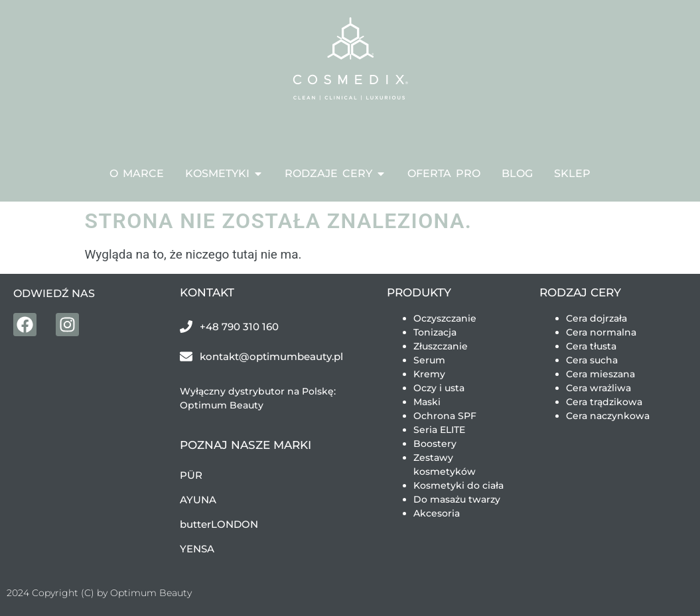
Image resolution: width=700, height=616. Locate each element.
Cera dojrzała (596, 318)
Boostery (435, 444)
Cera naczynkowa (608, 416)
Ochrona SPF (445, 416)
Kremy (429, 374)
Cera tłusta (591, 346)
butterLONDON (219, 524)
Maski (427, 402)
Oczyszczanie (445, 318)
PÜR (191, 475)
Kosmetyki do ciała (458, 485)
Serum (429, 360)
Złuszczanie (441, 346)
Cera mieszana (600, 374)
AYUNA (198, 500)
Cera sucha (592, 360)
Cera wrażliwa (598, 388)
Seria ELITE (439, 430)
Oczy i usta (439, 388)
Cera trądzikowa (604, 402)
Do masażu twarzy (457, 499)
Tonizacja (435, 332)
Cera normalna (601, 332)
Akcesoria (437, 513)
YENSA (197, 549)
